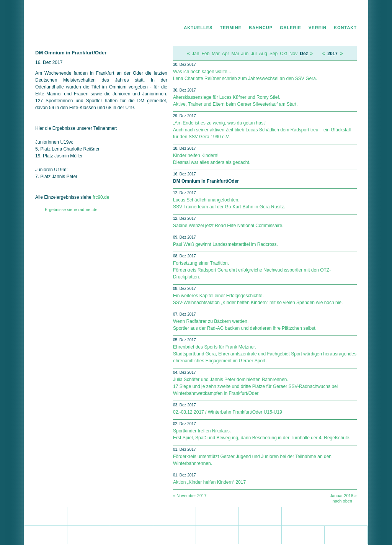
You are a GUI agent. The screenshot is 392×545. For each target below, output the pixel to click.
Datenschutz (319, 14)
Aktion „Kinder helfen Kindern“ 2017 (209, 482)
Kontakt (345, 28)
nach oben (342, 501)
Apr (226, 54)
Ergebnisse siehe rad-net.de (71, 209)
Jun (245, 54)
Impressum (346, 14)
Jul (254, 54)
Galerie (291, 28)
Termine (231, 28)
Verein (318, 28)
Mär (216, 54)
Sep (274, 54)
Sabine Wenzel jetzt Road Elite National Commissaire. (228, 226)
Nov (293, 54)
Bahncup (261, 28)
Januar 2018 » (343, 496)
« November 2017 (190, 496)
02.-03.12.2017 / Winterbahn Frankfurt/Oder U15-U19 (228, 412)
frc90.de (101, 197)
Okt (283, 54)
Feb (205, 54)
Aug (263, 54)
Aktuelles (198, 28)
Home (297, 14)
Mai (235, 54)
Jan (195, 54)
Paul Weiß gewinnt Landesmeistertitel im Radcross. (225, 244)
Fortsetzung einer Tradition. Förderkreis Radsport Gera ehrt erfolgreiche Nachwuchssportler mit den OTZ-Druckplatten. (252, 270)
